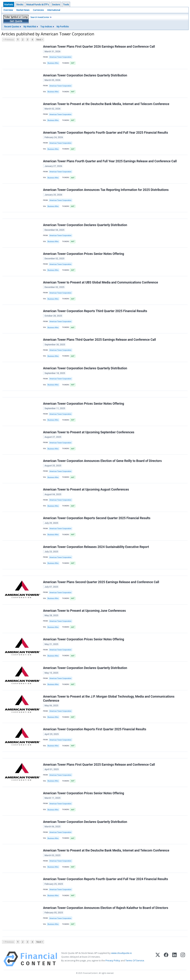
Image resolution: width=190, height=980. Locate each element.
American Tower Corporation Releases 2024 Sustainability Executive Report (96, 547)
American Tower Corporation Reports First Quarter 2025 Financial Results (95, 729)
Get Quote (16, 21)
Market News (23, 10)
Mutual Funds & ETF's (38, 4)
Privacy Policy (113, 960)
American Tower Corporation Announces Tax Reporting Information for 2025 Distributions (106, 190)
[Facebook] (166, 959)
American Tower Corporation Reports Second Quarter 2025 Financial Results (97, 518)
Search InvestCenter (40, 17)
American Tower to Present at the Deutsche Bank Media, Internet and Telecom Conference (106, 104)
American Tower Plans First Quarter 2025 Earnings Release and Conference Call (99, 765)
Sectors (56, 4)
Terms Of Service (135, 960)
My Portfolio (63, 27)
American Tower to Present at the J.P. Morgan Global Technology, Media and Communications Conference (109, 699)
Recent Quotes (12, 27)
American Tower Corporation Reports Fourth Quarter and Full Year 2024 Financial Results (105, 879)
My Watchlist (30, 27)
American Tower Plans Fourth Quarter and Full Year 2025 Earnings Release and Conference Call (110, 161)
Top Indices (46, 27)
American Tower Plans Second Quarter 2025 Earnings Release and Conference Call (101, 582)
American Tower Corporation (60, 57)
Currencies (38, 10)
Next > (40, 40)
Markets (9, 4)
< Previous (8, 40)
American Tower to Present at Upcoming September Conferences (89, 432)
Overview (8, 10)
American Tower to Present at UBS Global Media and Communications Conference (101, 282)
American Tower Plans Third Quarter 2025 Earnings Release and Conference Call (99, 340)
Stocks (20, 4)
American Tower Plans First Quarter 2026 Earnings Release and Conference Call (99, 47)
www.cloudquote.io (122, 953)
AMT (73, 63)
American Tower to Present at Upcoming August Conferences (86, 489)
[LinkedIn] (174, 959)
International (54, 10)
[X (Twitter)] (158, 959)
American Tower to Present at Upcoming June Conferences (84, 611)
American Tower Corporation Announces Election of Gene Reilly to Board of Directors (102, 461)
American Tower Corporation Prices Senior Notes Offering (84, 254)
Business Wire (53, 63)
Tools (66, 4)
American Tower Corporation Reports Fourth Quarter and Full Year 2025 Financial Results (105, 133)
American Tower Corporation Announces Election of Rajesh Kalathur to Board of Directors (106, 908)
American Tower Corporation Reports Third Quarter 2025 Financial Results (95, 311)
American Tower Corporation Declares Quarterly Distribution (85, 75)
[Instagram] (183, 959)
